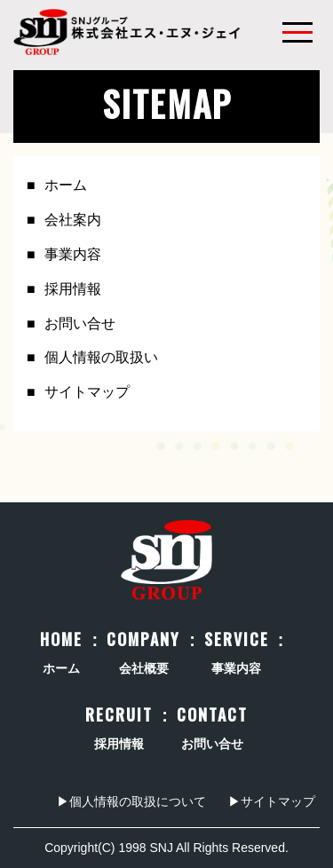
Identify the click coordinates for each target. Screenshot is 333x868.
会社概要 (143, 653)
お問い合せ (80, 324)
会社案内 (73, 220)
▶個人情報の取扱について (131, 801)
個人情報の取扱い (101, 357)
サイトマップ (87, 392)
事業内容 (73, 254)
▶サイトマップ (272, 801)
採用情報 (73, 289)
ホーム (66, 185)
